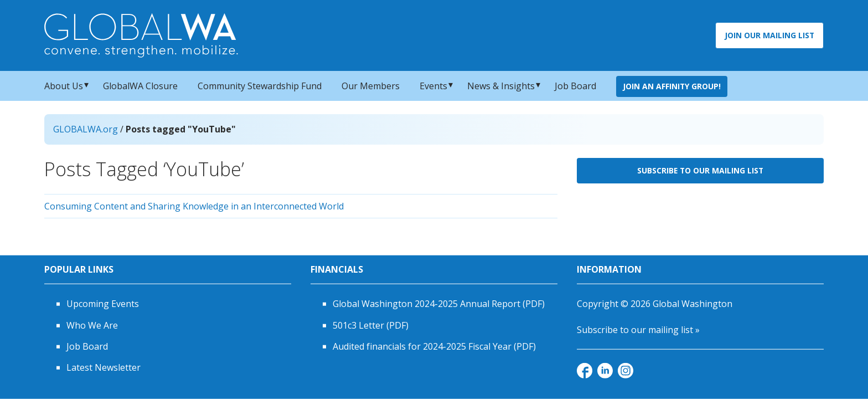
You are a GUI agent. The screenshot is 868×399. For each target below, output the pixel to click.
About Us (64, 86)
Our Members (371, 86)
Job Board (575, 86)
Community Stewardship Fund (260, 86)
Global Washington (693, 304)
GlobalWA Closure (140, 86)
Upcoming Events (103, 304)
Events (433, 86)
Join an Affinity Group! (672, 86)
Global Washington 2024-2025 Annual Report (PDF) (439, 304)
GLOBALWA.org (86, 129)
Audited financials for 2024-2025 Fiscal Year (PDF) (434, 346)
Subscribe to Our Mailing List (700, 170)
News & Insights (501, 86)
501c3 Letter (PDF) (371, 325)
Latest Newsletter (104, 367)
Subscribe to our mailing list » (638, 329)
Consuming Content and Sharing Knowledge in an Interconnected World (194, 206)
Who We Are (92, 325)
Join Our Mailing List (769, 35)
